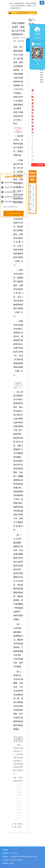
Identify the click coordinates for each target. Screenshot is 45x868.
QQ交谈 (38, 44)
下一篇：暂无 (16, 827)
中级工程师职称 (31, 3)
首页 (11, 3)
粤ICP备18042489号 (17, 860)
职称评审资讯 (19, 3)
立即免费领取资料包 (13, 213)
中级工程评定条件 (18, 89)
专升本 (11, 863)
